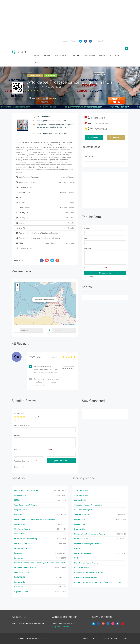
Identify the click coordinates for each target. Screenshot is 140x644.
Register (74, 41)
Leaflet (65, 325)
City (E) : (45, 223)
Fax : (19, 198)
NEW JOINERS (90, 56)
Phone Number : (45, 192)
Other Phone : (45, 208)
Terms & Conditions (110, 639)
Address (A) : (38, 238)
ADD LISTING (115, 56)
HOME (36, 56)
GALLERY (46, 56)
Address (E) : (38, 233)
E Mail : (45, 243)
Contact (126, 639)
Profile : (45, 157)
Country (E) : (45, 213)
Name (87, 229)
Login (65, 41)
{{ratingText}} (35, 417)
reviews (102, 129)
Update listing (96, 137)
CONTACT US (76, 56)
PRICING (102, 56)
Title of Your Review (22, 426)
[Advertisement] (70, 20)
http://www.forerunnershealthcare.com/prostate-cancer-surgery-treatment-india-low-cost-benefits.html (56, 127)
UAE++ (43, 639)
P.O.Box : (45, 203)
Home (86, 639)
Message (88, 248)
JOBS (37, 63)
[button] (56, 299)
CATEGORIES (60, 56)
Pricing (96, 639)
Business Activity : (45, 187)
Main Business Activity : (45, 182)
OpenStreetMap (72, 325)
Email (87, 239)
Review (17, 436)
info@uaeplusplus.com (60, 627)
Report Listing (117, 137)
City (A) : (45, 228)
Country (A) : (45, 218)
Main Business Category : (45, 177)
